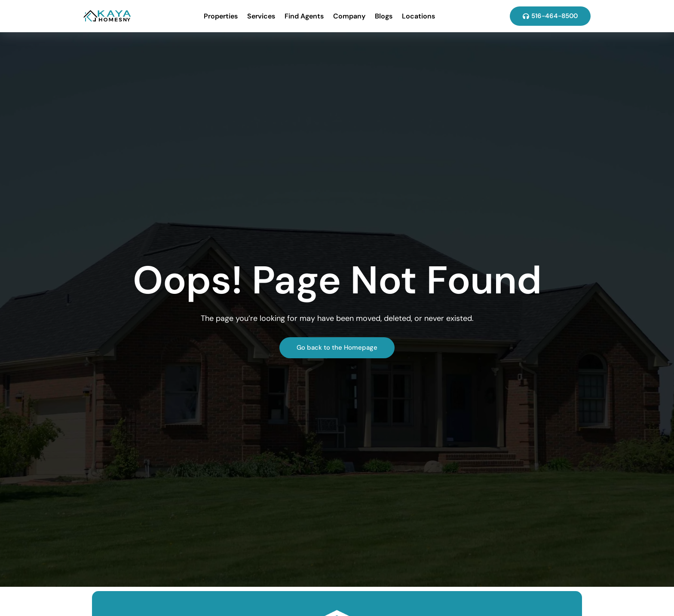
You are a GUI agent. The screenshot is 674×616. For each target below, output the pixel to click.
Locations (418, 16)
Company (349, 16)
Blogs (384, 16)
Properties (221, 16)
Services (261, 16)
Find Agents (304, 16)
